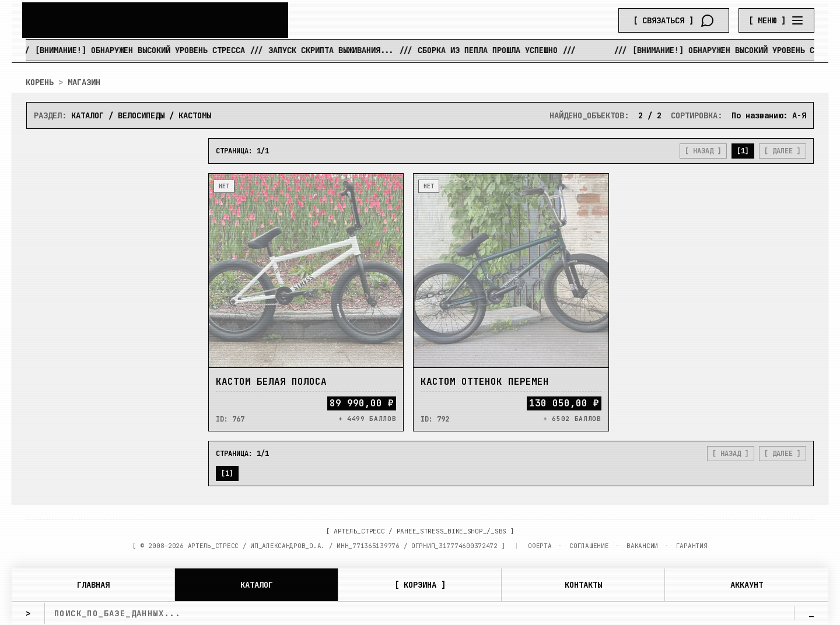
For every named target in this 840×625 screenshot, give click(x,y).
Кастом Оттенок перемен (485, 382)
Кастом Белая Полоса (271, 382)
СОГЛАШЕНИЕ (589, 546)
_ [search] (811, 613)
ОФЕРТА (540, 546)
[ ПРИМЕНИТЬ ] (111, 345)
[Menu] (776, 20)
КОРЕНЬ (40, 82)
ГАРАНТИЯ (692, 546)
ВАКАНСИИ (642, 546)
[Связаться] (674, 20)
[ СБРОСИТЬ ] (110, 369)
